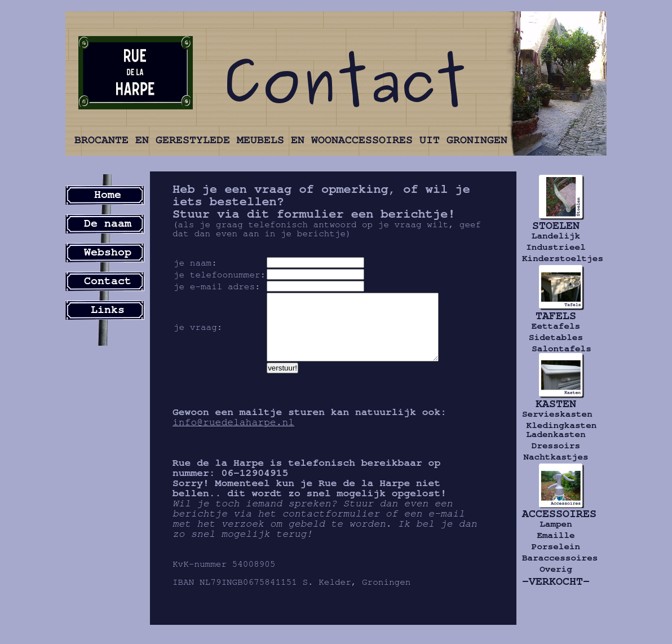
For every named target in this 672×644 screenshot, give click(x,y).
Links (108, 310)
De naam (108, 223)
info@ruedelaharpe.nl (233, 436)
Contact (108, 281)
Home (108, 195)
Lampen (556, 524)
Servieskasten (556, 414)
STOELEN (556, 226)
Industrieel (556, 247)
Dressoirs (556, 445)
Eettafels (556, 326)
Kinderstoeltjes (556, 258)
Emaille (556, 535)
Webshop (108, 252)
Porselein (556, 546)
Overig (556, 569)
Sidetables (556, 337)
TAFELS (556, 316)
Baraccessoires (556, 558)
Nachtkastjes (556, 457)
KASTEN (556, 404)
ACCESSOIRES (556, 514)
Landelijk (556, 236)
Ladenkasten (556, 434)
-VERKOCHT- (556, 581)
